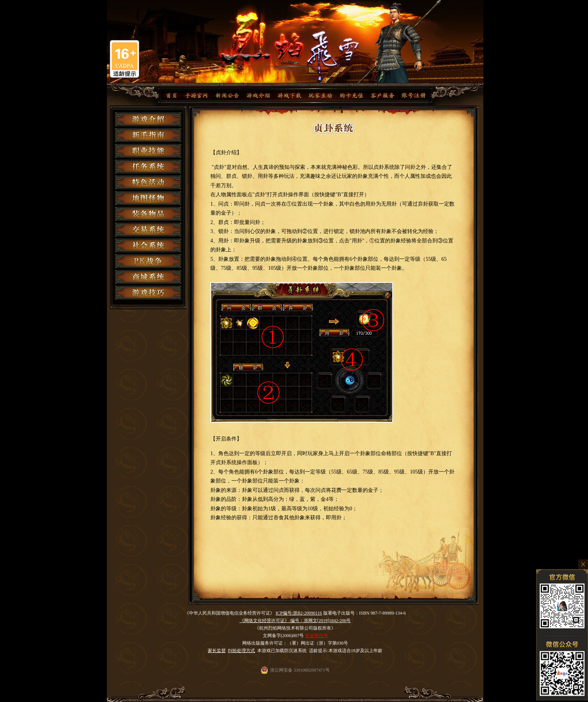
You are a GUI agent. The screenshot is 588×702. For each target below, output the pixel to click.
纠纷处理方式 (241, 651)
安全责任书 (316, 636)
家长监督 (217, 651)
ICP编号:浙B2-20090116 (299, 613)
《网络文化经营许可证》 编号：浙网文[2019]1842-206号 (295, 621)
